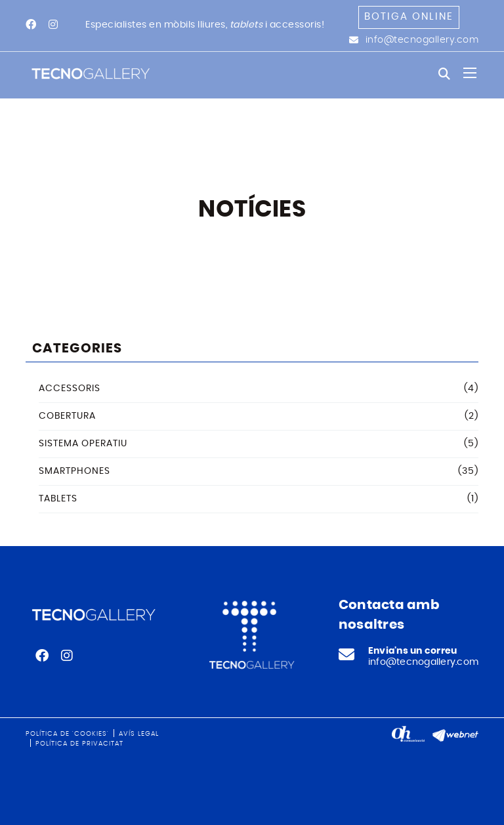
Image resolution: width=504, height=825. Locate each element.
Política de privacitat (79, 744)
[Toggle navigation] (470, 73)
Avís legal (139, 734)
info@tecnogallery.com (422, 40)
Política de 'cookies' (67, 734)
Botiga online (409, 17)
